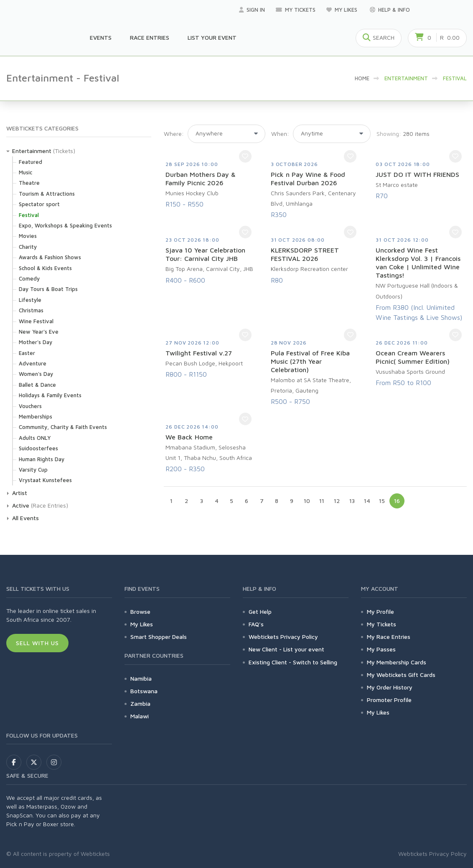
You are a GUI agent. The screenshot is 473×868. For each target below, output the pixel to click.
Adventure (33, 363)
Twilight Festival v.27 (199, 353)
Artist (20, 493)
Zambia (140, 703)
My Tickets (296, 10)
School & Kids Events (45, 268)
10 (307, 501)
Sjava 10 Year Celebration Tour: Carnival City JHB (205, 254)
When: (280, 134)
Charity (28, 247)
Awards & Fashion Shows (50, 257)
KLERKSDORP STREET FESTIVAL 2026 (305, 254)
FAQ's (256, 624)
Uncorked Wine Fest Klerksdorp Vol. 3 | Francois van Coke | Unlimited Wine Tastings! (418, 263)
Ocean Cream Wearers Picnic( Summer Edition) (413, 357)
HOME (362, 78)
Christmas (31, 310)
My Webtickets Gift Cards (401, 675)
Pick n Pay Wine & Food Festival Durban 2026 (308, 179)
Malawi (140, 716)
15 (382, 501)
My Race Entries (389, 637)
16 (397, 501)
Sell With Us (37, 643)
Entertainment (32, 151)
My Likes (343, 10)
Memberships (36, 416)
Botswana (144, 691)
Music (25, 172)
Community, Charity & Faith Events (63, 427)
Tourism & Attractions (47, 194)
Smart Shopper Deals (159, 637)
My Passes (381, 649)
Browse (140, 611)
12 (337, 501)
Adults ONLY (35, 438)
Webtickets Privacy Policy (283, 637)
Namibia (141, 678)
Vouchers (30, 406)
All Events (25, 518)
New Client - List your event (286, 649)
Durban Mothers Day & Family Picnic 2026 (201, 179)
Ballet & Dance (37, 385)
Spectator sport (39, 204)
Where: (174, 134)
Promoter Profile (389, 700)
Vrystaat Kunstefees (45, 480)
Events (101, 37)
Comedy (29, 278)
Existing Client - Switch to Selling (293, 662)
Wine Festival (36, 321)
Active (21, 505)
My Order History (390, 687)
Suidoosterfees (38, 448)
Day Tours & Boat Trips (48, 289)
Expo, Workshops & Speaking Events (65, 225)
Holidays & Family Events (50, 395)
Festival (29, 215)
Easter (27, 353)
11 (322, 501)
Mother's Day (36, 342)
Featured (31, 162)
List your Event (212, 37)
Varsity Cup (33, 470)
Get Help (260, 611)
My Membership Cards (397, 662)
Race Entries (150, 37)
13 (352, 501)
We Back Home (189, 437)
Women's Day (36, 374)
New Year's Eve (39, 332)
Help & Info (390, 10)
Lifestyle (30, 300)
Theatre (29, 183)
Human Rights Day (42, 459)
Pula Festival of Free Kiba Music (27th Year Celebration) (310, 361)
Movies (28, 236)
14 (367, 501)
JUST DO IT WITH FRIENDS (417, 174)
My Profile (380, 611)
